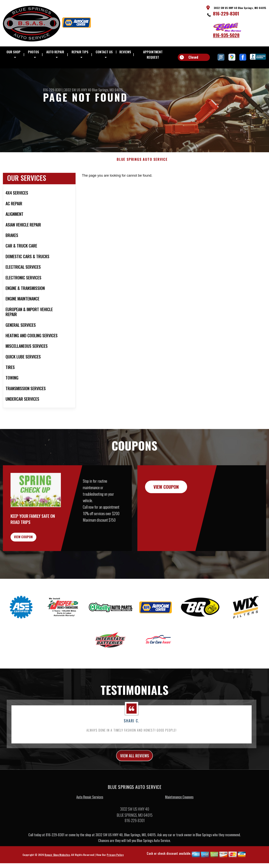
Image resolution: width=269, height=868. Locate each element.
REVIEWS (125, 52)
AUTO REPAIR (55, 52)
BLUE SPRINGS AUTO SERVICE (142, 177)
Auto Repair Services (90, 820)
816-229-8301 (226, 13)
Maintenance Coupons (179, 820)
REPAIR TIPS (80, 52)
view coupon (32, 557)
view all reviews (135, 778)
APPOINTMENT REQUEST (153, 55)
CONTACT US (104, 52)
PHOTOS (33, 52)
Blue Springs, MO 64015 (107, 90)
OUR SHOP (13, 52)
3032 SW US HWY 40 (78, 90)
